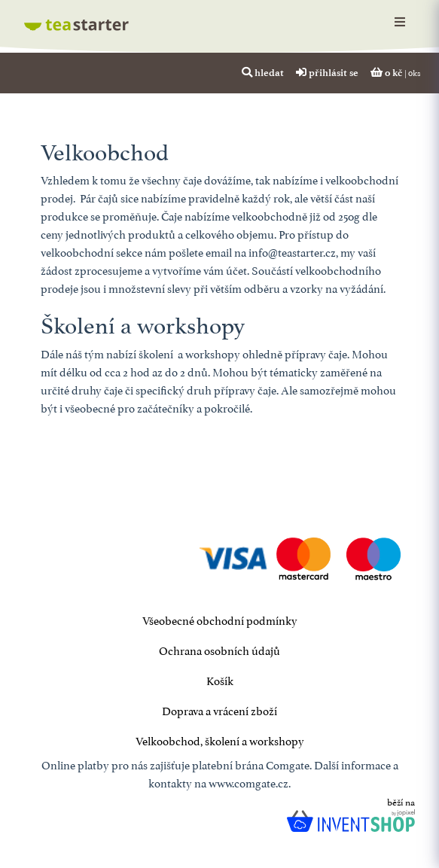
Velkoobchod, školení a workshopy (220, 740)
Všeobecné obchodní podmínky (220, 619)
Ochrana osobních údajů (219, 649)
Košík (220, 679)
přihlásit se (327, 72)
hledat (263, 72)
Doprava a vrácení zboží (219, 710)
